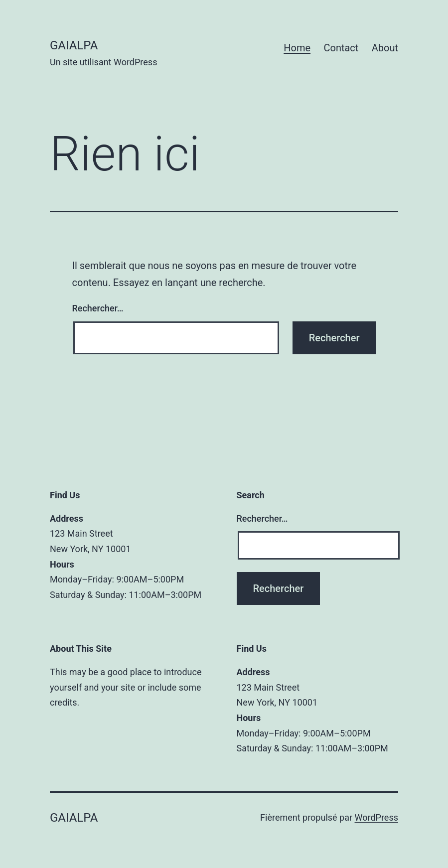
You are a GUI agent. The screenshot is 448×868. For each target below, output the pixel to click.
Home (297, 48)
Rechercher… (98, 308)
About (385, 48)
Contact (341, 48)
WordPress (376, 817)
